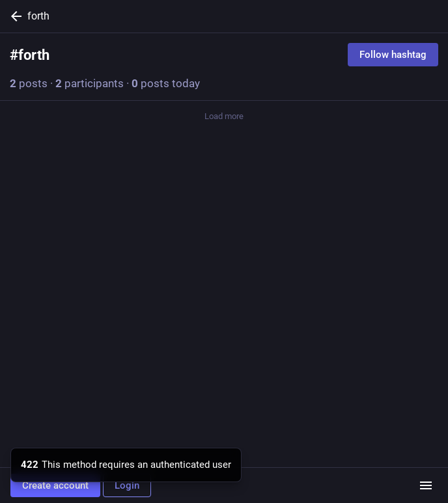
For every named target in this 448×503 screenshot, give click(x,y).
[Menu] (426, 485)
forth (38, 16)
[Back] (14, 16)
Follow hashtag (393, 55)
